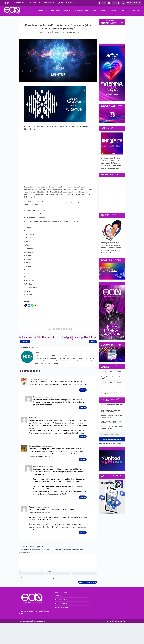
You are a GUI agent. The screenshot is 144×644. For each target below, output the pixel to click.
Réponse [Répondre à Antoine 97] (83, 436)
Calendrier (136, 11)
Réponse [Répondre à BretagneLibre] (83, 460)
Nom (22, 571)
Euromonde (70, 3)
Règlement (60, 3)
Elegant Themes (29, 621)
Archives (124, 11)
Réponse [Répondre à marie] (83, 390)
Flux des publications (61, 600)
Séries (113, 11)
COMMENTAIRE (25, 553)
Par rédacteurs (18, 3)
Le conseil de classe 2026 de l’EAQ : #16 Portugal (112, 405)
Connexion (58, 596)
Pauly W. (49, 32)
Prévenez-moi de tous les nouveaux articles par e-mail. (41, 578)
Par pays (6, 3)
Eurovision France (53, 11)
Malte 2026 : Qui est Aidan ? (109, 388)
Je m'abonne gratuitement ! (112, 440)
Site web (75, 571)
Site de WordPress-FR (62, 608)
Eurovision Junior (82, 11)
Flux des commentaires (62, 604)
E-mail (49, 571)
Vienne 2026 (68, 11)
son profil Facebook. (114, 168)
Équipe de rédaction (35, 3)
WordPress (43, 621)
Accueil (41, 11)
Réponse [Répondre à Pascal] (83, 408)
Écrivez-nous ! (49, 3)
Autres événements (99, 11)
